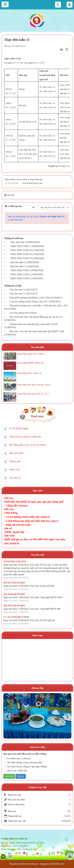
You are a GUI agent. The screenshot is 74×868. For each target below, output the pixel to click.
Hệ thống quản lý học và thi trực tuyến (27, 445)
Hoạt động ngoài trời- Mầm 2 (31, 354)
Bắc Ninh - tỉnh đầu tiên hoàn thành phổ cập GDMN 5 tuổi (37, 331)
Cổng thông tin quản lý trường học (25, 437)
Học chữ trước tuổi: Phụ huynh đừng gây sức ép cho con (36, 317)
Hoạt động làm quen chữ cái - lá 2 (33, 394)
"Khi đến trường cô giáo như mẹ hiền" (23, 763)
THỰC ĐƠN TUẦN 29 (21, 254)
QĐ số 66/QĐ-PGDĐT (14, 594)
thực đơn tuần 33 (18, 266)
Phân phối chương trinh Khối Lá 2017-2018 (30, 298)
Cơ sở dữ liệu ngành (19, 428)
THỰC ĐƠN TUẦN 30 (21, 258)
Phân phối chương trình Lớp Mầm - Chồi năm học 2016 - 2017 (39, 306)
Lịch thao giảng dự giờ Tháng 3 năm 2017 (29, 302)
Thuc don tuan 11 (17, 294)
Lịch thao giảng (17, 313)
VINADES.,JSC (57, 864)
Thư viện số (15, 478)
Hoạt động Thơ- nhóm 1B (29, 373)
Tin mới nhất (37, 347)
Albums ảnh (15, 461)
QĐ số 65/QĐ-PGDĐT (14, 606)
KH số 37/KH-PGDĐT (14, 583)
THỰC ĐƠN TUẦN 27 (21, 246)
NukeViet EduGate (29, 864)
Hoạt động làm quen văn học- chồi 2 (34, 385)
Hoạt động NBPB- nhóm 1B (30, 363)
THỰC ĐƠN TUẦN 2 (20, 274)
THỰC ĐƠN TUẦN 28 (21, 250)
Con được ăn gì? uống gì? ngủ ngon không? (25, 767)
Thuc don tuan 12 (17, 290)
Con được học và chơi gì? (17, 759)
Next (67, 717)
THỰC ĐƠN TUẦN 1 (20, 270)
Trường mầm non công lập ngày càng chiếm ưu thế (34, 324)
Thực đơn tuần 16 (19, 242)
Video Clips (14, 470)
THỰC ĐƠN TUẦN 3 (20, 278)
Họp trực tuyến (16, 453)
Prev (8, 717)
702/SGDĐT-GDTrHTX (15, 562)
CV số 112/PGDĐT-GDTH (16, 617)
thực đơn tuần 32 (18, 262)
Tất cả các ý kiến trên (15, 771)
